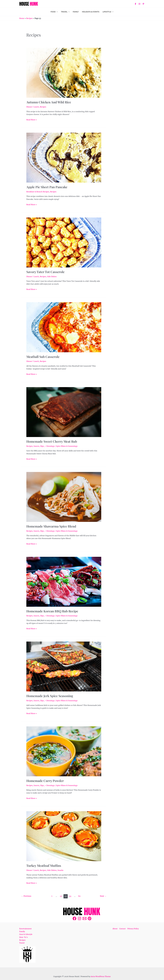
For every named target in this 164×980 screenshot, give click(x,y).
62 (79, 896)
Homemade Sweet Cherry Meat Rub (52, 441)
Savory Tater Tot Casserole (45, 272)
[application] (57, 12)
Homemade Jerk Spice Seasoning (50, 696)
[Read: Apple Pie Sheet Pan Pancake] (64, 158)
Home (22, 18)
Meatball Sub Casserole (43, 357)
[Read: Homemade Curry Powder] (64, 751)
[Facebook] (135, 4)
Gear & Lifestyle (26, 934)
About (115, 929)
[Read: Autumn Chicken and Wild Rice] (64, 73)
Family (22, 931)
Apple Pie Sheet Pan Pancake (47, 187)
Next (103, 896)
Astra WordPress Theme (101, 976)
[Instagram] (139, 4)
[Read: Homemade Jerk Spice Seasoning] (64, 666)
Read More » (32, 120)
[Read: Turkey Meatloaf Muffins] (64, 836)
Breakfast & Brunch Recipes (38, 192)
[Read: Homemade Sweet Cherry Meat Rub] (64, 412)
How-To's (23, 937)
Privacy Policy (133, 929)
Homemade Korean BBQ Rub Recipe (52, 611)
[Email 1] (85, 918)
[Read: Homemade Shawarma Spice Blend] (64, 497)
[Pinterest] (143, 4)
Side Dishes (52, 277)
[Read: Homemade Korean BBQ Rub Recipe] (64, 582)
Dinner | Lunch (33, 107)
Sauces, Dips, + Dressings (44, 446)
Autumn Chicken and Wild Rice (49, 102)
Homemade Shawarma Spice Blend (51, 526)
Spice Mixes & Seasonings (67, 446)
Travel (22, 943)
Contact (122, 929)
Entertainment (25, 929)
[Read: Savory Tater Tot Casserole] (64, 242)
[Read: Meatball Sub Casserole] (64, 327)
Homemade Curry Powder (45, 781)
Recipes (29, 18)
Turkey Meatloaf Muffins (44, 866)
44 (70, 896)
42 (61, 896)
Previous (26, 896)
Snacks (60, 870)
